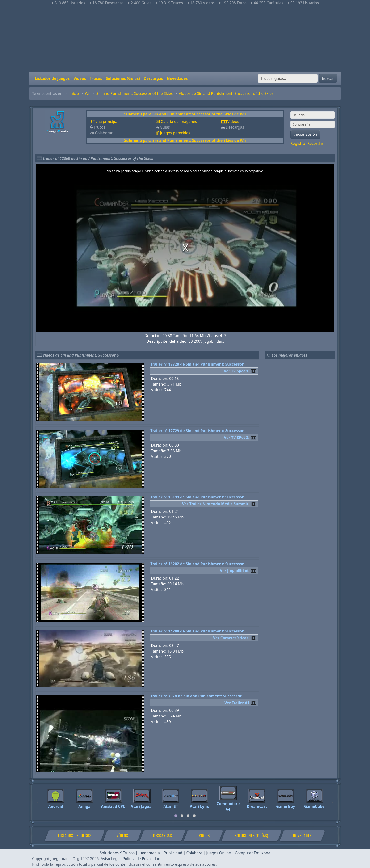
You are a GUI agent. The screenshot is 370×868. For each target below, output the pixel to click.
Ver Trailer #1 (237, 703)
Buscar (328, 78)
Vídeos (80, 78)
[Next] (332, 801)
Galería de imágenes (179, 122)
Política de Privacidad (141, 859)
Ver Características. (231, 638)
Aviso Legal (111, 859)
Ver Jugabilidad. (235, 571)
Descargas (153, 78)
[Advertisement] (185, 39)
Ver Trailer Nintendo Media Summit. (216, 504)
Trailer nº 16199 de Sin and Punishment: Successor (197, 497)
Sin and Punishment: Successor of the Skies (135, 93)
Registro (298, 143)
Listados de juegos (52, 78)
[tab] (176, 816)
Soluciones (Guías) (123, 78)
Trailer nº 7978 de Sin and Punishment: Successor (196, 696)
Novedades (177, 78)
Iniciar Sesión (305, 134)
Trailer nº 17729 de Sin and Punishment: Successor (197, 431)
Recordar (315, 143)
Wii (88, 93)
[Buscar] (288, 78)
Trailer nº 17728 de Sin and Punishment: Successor (197, 364)
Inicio (74, 93)
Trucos (96, 78)
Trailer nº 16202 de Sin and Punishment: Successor (197, 564)
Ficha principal (105, 122)
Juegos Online (219, 853)
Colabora (194, 853)
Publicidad (173, 853)
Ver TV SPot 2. (237, 438)
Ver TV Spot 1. (237, 371)
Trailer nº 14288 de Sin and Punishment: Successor (197, 631)
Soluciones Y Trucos (117, 853)
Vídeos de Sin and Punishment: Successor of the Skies (226, 93)
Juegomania (149, 853)
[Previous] (38, 801)
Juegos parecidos (175, 133)
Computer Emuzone (253, 853)
